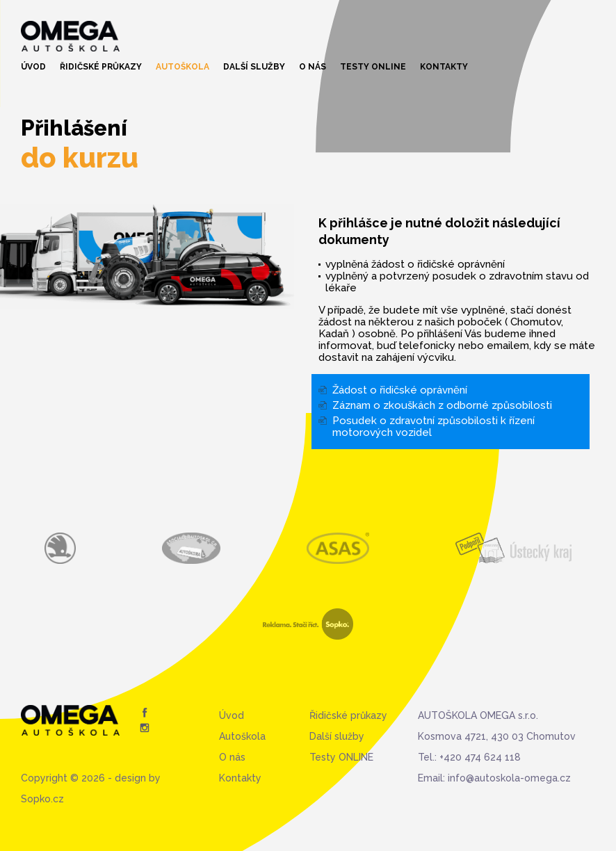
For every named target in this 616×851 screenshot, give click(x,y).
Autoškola (183, 67)
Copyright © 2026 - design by (91, 778)
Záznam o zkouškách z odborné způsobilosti (442, 405)
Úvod (33, 67)
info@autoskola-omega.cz (509, 778)
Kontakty (444, 67)
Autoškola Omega (70, 36)
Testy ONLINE (373, 67)
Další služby (254, 67)
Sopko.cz (42, 799)
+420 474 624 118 (480, 757)
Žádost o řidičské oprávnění (400, 390)
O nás (313, 67)
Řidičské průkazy (101, 67)
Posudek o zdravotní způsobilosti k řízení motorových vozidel (433, 427)
